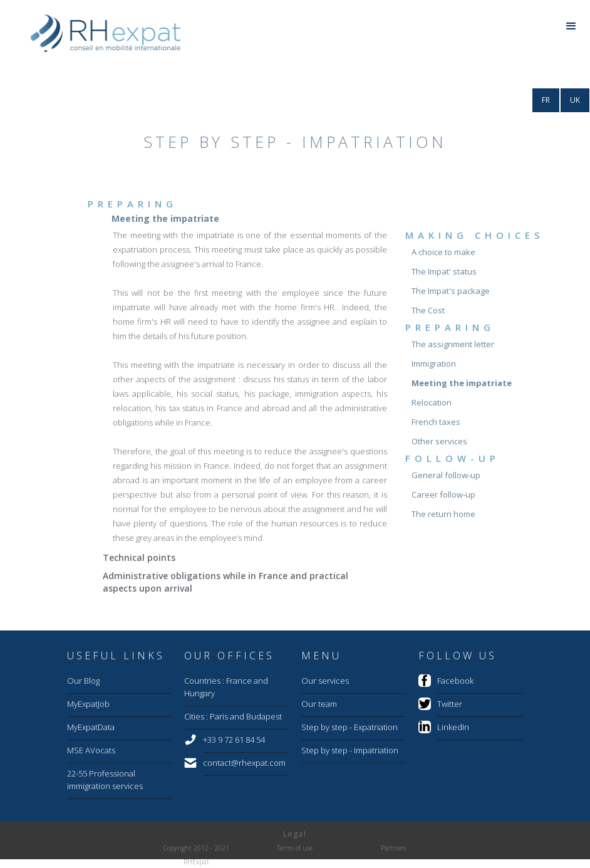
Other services (439, 441)
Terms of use (295, 848)
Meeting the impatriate (462, 383)
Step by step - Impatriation (350, 750)
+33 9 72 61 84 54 (234, 740)
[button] (571, 28)
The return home (443, 514)
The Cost (428, 310)
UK (575, 100)
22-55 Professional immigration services (105, 780)
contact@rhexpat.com (244, 763)
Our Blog (83, 681)
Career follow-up (443, 494)
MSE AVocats (91, 750)
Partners (393, 848)
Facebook (455, 681)
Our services (325, 681)
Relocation (432, 402)
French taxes (436, 422)
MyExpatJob (88, 704)
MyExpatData (91, 727)
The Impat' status (444, 271)
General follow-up (446, 475)
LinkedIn (453, 727)
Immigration (434, 363)
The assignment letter (453, 344)
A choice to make (443, 252)
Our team (319, 704)
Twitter (450, 704)
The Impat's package (451, 291)
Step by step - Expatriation (349, 727)
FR (546, 100)
